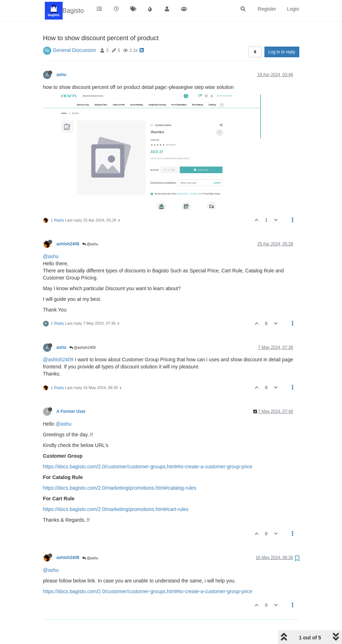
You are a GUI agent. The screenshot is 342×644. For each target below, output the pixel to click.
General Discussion (75, 50)
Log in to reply (282, 52)
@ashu (90, 244)
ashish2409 (68, 244)
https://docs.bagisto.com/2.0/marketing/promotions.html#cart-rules (116, 509)
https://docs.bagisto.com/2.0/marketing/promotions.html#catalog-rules (120, 488)
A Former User (71, 411)
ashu (62, 75)
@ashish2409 (83, 348)
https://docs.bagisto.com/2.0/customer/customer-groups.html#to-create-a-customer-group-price (148, 467)
